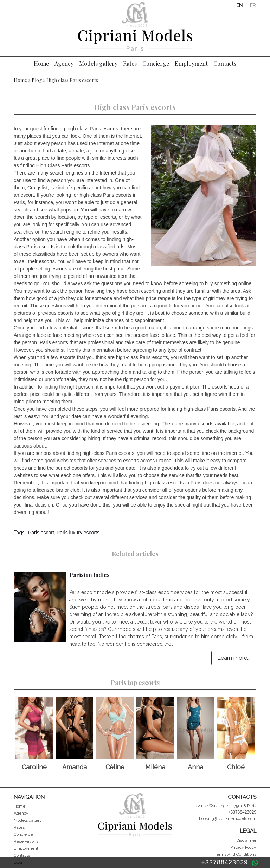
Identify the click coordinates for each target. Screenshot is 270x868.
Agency (64, 63)
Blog (37, 80)
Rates (130, 63)
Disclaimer (246, 840)
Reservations (26, 841)
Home (41, 63)
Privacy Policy (243, 847)
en (239, 5)
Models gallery (98, 63)
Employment (191, 63)
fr (253, 5)
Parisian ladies (89, 575)
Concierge (156, 63)
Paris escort (41, 533)
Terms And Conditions (235, 854)
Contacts (225, 63)
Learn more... (234, 658)
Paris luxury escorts (78, 533)
